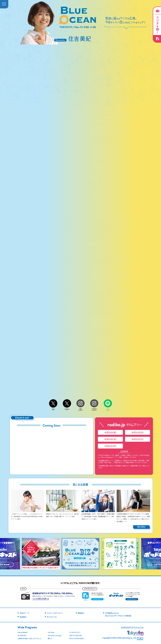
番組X (53, 409)
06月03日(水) (110, 439)
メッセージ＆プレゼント (55, 613)
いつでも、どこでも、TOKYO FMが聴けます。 (80, 583)
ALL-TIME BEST (22, 635)
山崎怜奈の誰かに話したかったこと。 (30, 638)
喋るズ (50, 638)
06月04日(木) (138, 432)
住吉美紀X (67, 409)
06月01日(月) (110, 446)
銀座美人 (81, 613)
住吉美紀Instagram (94, 409)
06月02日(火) (138, 439)
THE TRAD (51, 632)
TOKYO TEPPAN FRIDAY (77, 638)
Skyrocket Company (55, 635)
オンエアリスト (52, 617)
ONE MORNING (23, 632)
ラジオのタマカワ (75, 632)
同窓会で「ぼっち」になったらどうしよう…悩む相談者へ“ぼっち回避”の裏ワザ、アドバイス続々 (63, 514)
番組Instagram (80, 409)
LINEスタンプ (108, 409)
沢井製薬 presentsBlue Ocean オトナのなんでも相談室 (118, 614)
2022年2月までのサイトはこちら (132, 627)
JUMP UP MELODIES (75, 635)
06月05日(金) (110, 432)
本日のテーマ (24, 613)
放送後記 (23, 617)
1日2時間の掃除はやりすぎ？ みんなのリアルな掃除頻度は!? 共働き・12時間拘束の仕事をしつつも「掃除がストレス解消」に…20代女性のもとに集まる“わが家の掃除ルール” (133, 516)
